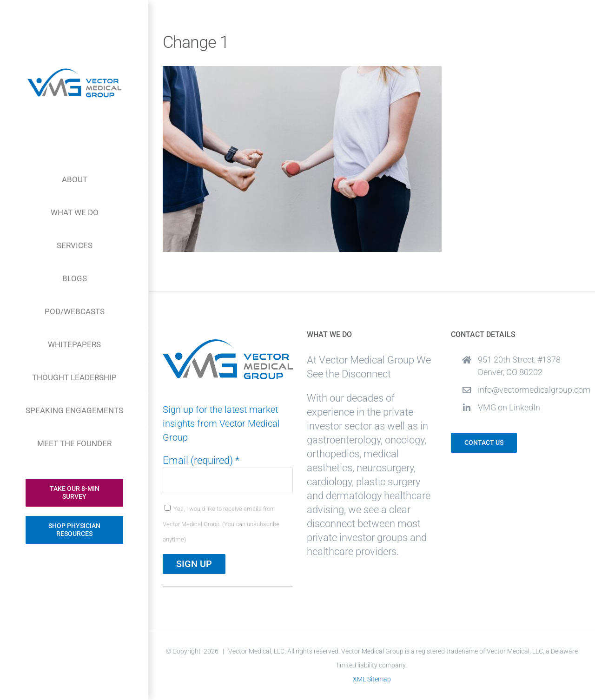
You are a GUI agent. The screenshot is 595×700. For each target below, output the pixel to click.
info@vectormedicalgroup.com (529, 390)
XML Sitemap (372, 679)
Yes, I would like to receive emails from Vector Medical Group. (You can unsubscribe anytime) (221, 524)
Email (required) (201, 460)
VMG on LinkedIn (509, 407)
